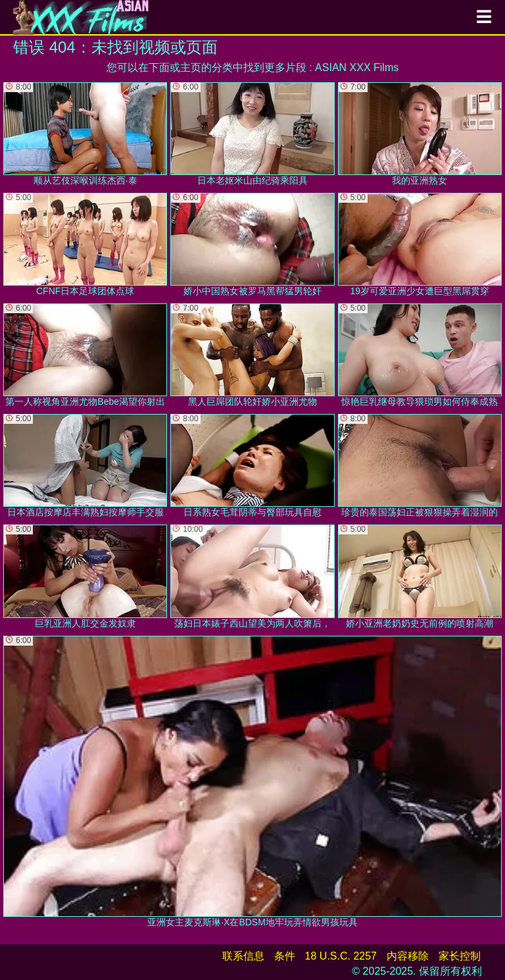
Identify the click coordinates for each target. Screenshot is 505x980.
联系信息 (243, 956)
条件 (285, 956)
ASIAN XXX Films (357, 67)
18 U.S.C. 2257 (341, 956)
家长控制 (460, 956)
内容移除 (408, 956)
